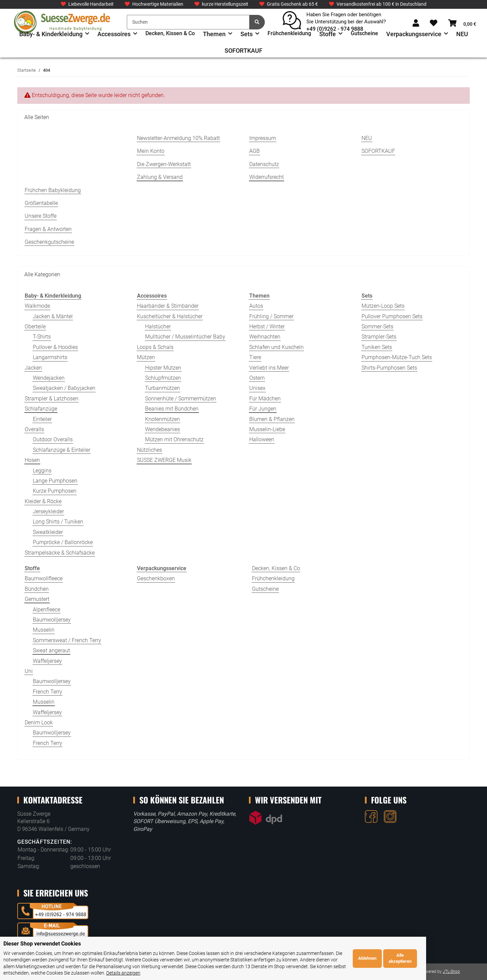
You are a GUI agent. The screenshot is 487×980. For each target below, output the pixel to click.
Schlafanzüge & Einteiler (62, 450)
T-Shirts (42, 337)
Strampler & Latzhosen (52, 399)
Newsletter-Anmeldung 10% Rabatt (178, 138)
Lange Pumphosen (55, 481)
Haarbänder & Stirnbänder (168, 306)
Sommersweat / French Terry (67, 640)
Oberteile (35, 326)
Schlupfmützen (163, 378)
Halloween (262, 439)
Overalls (34, 429)
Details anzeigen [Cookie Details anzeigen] (374, 973)
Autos (256, 306)
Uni (29, 671)
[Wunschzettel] (434, 24)
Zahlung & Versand (160, 177)
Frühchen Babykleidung (53, 190)
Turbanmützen (163, 388)
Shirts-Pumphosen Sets (389, 368)
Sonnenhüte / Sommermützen (181, 399)
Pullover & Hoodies (55, 347)
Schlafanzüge (41, 409)
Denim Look (39, 722)
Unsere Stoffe (41, 216)
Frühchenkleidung (273, 578)
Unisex (257, 388)
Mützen (146, 357)
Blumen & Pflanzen (272, 419)
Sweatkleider (48, 532)
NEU (462, 34)
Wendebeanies (163, 429)
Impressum (263, 138)
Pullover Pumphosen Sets (392, 316)
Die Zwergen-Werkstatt (164, 164)
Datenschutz (264, 164)
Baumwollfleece (44, 578)
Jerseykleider (48, 511)
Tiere (255, 357)
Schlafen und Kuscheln (276, 347)
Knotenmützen (163, 419)
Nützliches (149, 450)
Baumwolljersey (52, 620)
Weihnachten (265, 337)
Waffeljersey (47, 661)
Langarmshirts (50, 357)
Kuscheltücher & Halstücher (170, 316)
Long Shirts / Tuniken (58, 522)
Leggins (42, 471)
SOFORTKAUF (243, 51)
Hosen (32, 460)
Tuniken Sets (377, 347)
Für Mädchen (265, 399)
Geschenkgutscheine (49, 242)
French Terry (48, 692)
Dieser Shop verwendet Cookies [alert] (42, 950)
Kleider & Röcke (43, 501)
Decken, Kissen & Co (276, 568)
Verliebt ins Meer (269, 368)
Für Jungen (263, 409)
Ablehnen (428, 962)
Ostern (257, 378)
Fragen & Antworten (48, 229)
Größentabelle (41, 203)
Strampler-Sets (379, 337)
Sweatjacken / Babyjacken (64, 388)
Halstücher (158, 326)
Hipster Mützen (163, 368)
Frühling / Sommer (271, 316)
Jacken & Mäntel (53, 316)
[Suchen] (188, 22)
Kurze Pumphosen (55, 491)
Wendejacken (49, 378)
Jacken (33, 368)
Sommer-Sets (377, 326)
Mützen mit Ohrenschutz (174, 439)
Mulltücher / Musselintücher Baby (185, 337)
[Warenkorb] (462, 24)
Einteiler (42, 419)
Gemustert (37, 599)
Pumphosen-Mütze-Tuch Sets (397, 357)
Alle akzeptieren (461, 962)
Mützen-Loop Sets (383, 306)
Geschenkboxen (156, 578)
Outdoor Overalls (53, 439)
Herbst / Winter (267, 326)
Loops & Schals (155, 347)
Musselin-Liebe (267, 429)
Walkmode (37, 306)
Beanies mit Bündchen (172, 409)
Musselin (44, 630)
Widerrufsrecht (266, 177)
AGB (254, 151)
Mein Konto (151, 151)
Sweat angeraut (51, 650)
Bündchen (37, 589)
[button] (416, 24)
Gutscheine (265, 589)
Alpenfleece (47, 610)
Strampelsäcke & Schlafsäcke (60, 553)
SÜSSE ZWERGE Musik (164, 460)
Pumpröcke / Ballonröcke (63, 542)
